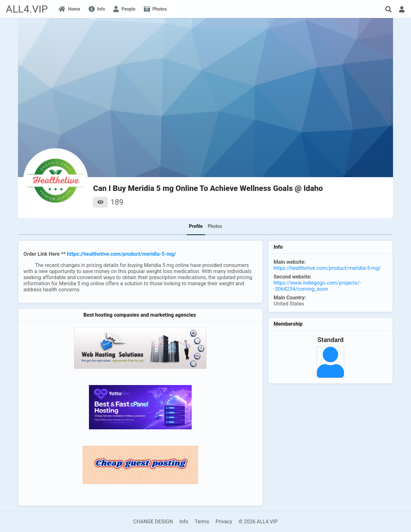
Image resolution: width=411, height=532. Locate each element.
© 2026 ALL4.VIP (258, 522)
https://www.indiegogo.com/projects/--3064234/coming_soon (317, 286)
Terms (202, 522)
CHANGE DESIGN (153, 522)
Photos (215, 226)
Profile (196, 226)
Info (184, 522)
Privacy (224, 522)
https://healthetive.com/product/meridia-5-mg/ (121, 254)
